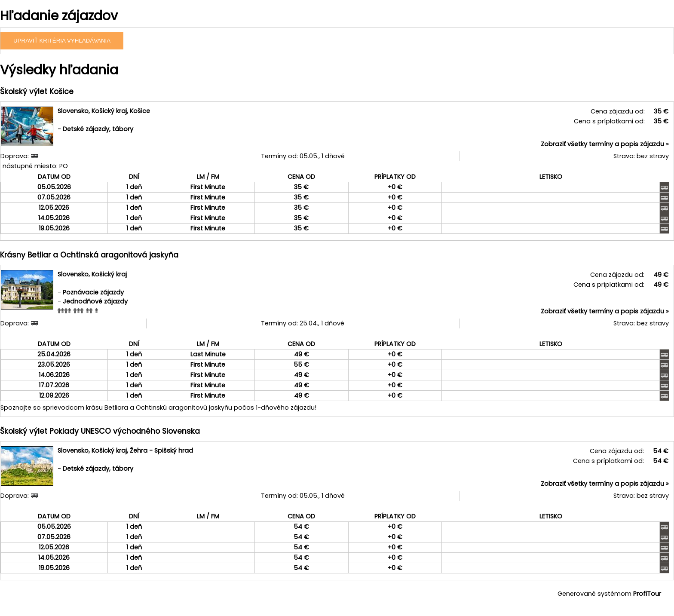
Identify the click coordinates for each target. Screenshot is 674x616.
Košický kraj (109, 111)
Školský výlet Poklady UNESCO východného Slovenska (100, 431)
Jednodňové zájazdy (95, 301)
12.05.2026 (54, 208)
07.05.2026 (54, 197)
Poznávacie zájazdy (93, 292)
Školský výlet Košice (37, 92)
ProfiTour (647, 594)
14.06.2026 (54, 375)
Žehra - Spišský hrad (161, 451)
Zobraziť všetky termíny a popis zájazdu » (605, 144)
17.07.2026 (54, 385)
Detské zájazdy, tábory (98, 129)
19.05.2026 (54, 228)
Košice (140, 111)
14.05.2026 (54, 218)
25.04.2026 (54, 354)
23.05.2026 (54, 365)
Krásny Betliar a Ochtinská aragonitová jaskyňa (89, 255)
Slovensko (73, 111)
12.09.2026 (54, 395)
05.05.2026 (54, 187)
